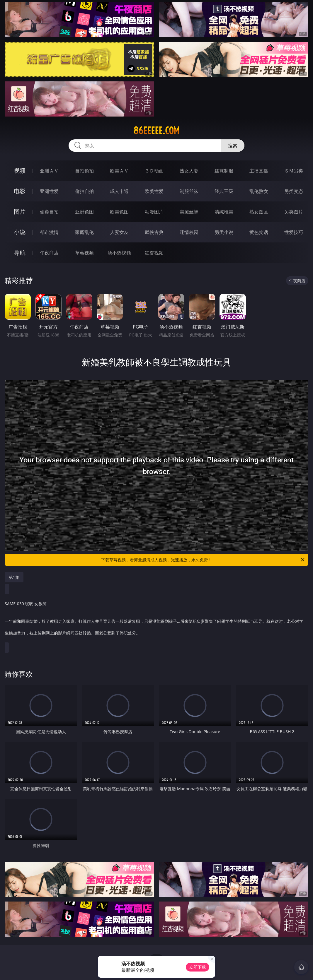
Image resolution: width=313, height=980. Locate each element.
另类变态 (294, 191)
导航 (20, 253)
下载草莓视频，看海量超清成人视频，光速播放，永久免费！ (203, 560)
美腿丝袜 (189, 212)
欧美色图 (119, 212)
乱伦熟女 (259, 191)
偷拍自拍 (84, 191)
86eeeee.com (156, 131)
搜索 (233, 146)
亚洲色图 (84, 212)
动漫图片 (154, 212)
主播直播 (259, 171)
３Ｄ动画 (154, 171)
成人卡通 (119, 191)
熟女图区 (259, 212)
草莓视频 (84, 253)
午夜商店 (49, 253)
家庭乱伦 (84, 232)
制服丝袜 (189, 191)
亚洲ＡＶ (49, 171)
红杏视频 (154, 253)
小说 (20, 232)
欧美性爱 (154, 191)
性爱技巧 (294, 232)
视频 (20, 171)
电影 (20, 191)
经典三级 (224, 191)
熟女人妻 (189, 171)
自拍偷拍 (84, 171)
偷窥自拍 (49, 212)
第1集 (14, 577)
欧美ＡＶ (119, 171)
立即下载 (198, 967)
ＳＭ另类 (294, 171)
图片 (20, 212)
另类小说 (224, 232)
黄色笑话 (259, 232)
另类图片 (294, 212)
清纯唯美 (224, 212)
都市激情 (49, 232)
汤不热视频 (119, 253)
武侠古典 (154, 232)
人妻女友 (119, 232)
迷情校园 (189, 232)
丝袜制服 (224, 171)
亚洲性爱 (49, 191)
